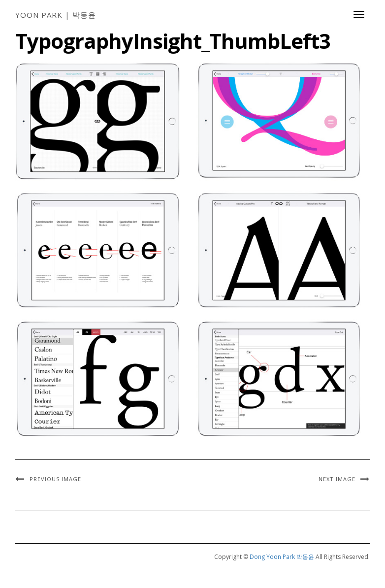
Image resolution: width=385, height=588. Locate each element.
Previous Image (55, 479)
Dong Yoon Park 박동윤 (282, 557)
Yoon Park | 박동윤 (56, 15)
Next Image (337, 479)
